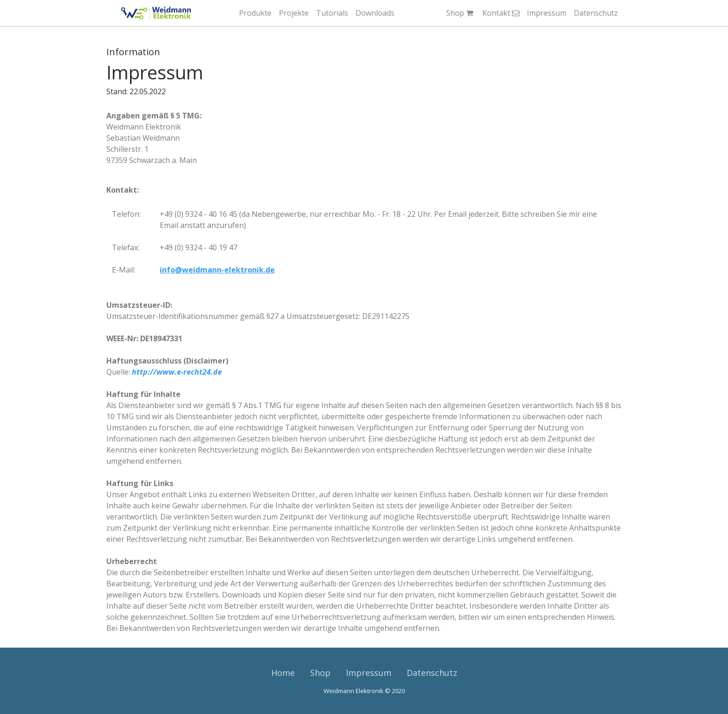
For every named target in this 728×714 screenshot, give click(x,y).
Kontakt (501, 13)
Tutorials (332, 13)
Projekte (294, 13)
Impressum (547, 13)
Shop (461, 13)
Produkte (255, 13)
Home (283, 673)
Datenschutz (596, 13)
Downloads (375, 13)
